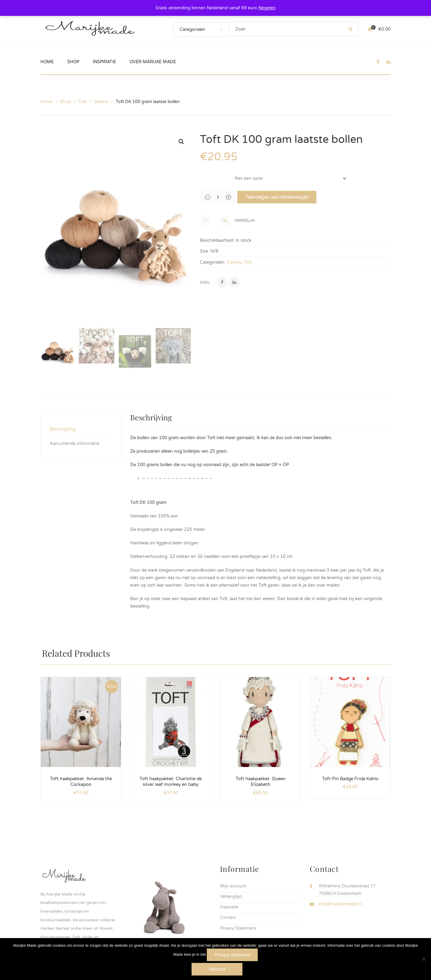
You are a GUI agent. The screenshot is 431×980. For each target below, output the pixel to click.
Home (47, 102)
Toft (82, 102)
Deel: (205, 283)
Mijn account (233, 885)
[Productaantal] (218, 197)
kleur (206, 175)
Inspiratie (229, 906)
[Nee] (424, 959)
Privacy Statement (238, 927)
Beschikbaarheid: (217, 240)
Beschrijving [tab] (63, 428)
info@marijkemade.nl (340, 903)
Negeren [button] (267, 8)
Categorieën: (213, 262)
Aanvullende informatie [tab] (74, 443)
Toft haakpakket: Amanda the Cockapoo (81, 781)
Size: (205, 251)
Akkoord (217, 969)
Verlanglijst (231, 896)
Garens (101, 102)
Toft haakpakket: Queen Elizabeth (261, 781)
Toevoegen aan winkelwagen (277, 197)
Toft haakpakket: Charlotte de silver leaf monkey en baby (171, 781)
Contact (228, 917)
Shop (66, 102)
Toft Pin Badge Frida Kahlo (350, 778)
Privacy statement (232, 955)
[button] (181, 142)
